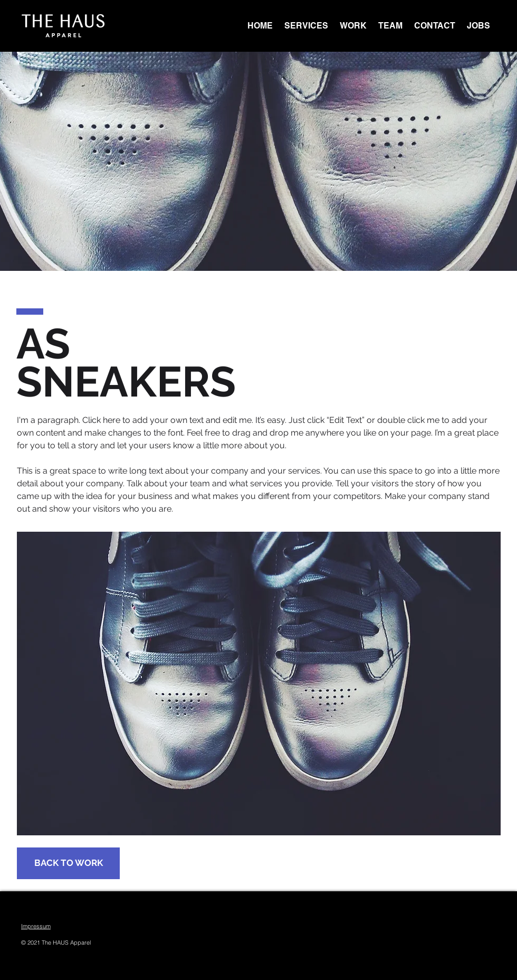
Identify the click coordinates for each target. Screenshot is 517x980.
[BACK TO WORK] (68, 863)
